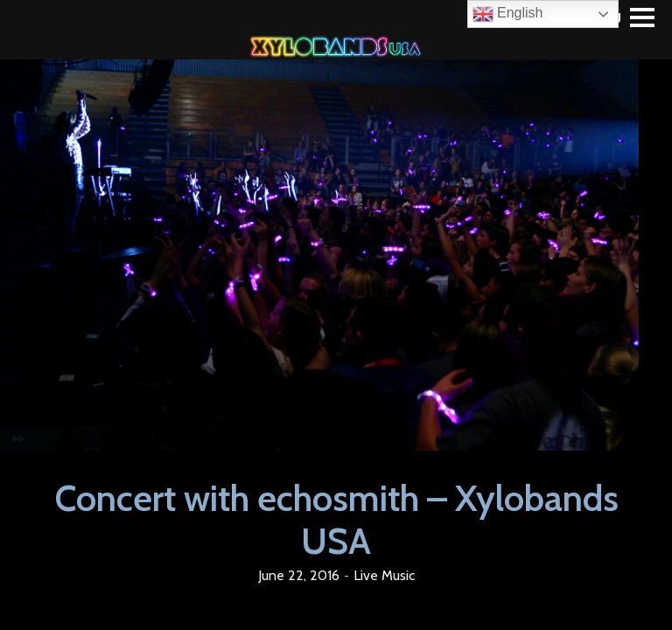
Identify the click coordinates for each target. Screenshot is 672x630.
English (508, 14)
